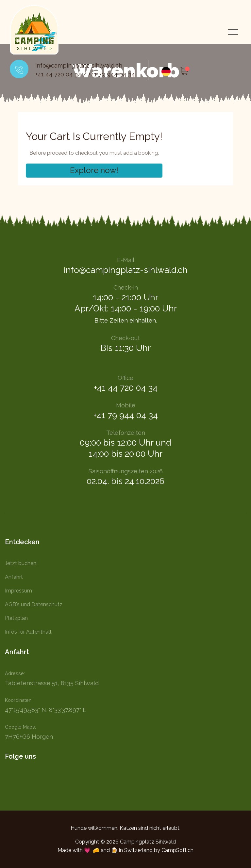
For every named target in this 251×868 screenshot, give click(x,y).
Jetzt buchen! (21, 563)
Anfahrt (14, 577)
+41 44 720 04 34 (58, 74)
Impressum (18, 591)
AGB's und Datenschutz (34, 604)
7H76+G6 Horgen (29, 737)
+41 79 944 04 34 (112, 74)
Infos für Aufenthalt (28, 632)
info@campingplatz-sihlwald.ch (79, 65)
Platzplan (16, 618)
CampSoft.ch (177, 850)
